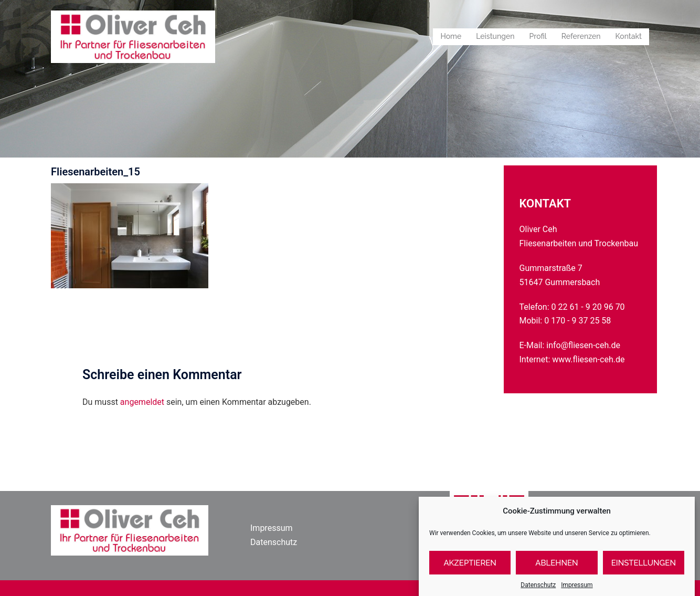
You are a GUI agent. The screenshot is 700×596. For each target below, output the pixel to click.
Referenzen (581, 36)
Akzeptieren (470, 574)
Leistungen (495, 36)
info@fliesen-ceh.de (583, 345)
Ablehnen (556, 574)
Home (451, 36)
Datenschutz (274, 542)
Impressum (272, 528)
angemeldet (142, 402)
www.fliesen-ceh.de (588, 359)
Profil (538, 36)
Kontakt (629, 36)
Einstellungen (644, 574)
